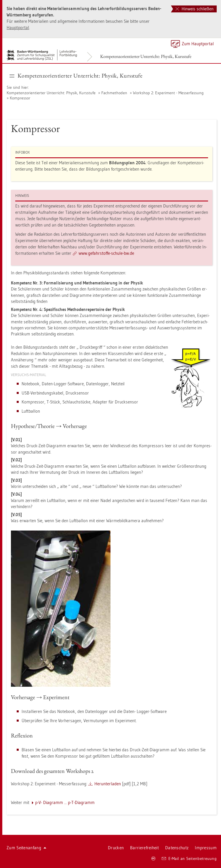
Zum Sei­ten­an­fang (26, 848)
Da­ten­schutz (177, 848)
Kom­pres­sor (20, 98)
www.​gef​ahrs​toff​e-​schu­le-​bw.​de (106, 253)
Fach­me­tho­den (114, 93)
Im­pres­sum (206, 848)
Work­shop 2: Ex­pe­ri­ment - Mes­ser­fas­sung (168, 93)
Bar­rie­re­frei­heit (144, 848)
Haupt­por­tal (18, 28)
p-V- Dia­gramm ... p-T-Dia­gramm (65, 802)
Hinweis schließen (195, 9)
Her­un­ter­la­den (108, 784)
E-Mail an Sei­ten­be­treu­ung (189, 858)
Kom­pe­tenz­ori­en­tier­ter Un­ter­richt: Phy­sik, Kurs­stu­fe (146, 56)
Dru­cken (116, 848)
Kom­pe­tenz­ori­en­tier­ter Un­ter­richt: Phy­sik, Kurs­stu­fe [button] (76, 76)
